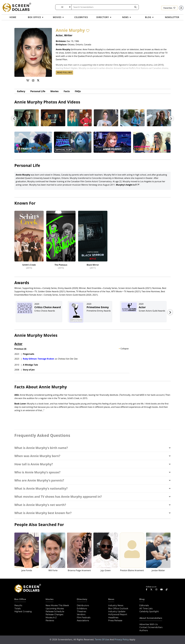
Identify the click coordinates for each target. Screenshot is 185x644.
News (111, 599)
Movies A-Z (51, 618)
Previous (14, 119)
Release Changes (54, 614)
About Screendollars (151, 618)
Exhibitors (82, 609)
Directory (82, 599)
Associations (83, 621)
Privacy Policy (122, 639)
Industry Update (117, 612)
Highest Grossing (23, 612)
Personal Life (38, 91)
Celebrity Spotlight (149, 612)
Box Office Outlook (118, 609)
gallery (21, 91)
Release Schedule (55, 612)
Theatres (81, 612)
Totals (17, 609)
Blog (142, 599)
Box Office (20, 599)
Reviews (50, 621)
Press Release (115, 621)
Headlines (113, 618)
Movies (54, 91)
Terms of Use (102, 639)
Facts (67, 91)
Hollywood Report (118, 614)
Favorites (169, 8)
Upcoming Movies (55, 609)
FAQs (78, 91)
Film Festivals (84, 618)
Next (171, 119)
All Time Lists (146, 609)
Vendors (81, 614)
